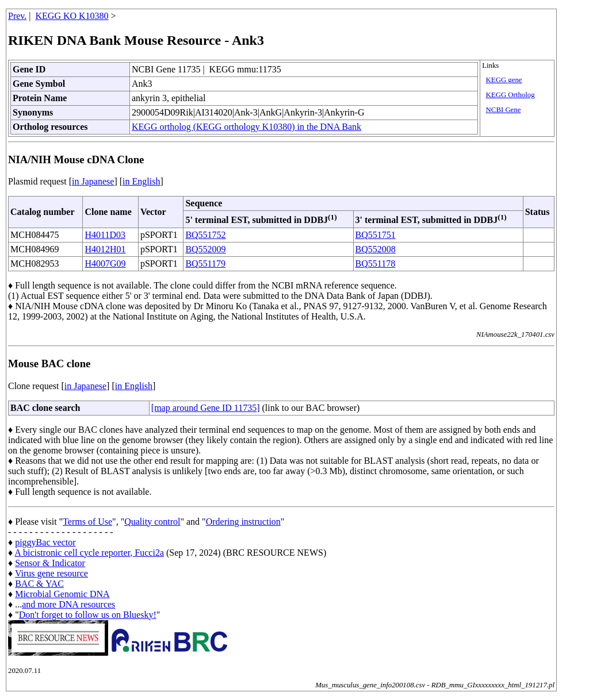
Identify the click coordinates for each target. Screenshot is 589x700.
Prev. (17, 16)
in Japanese (93, 181)
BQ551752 (205, 235)
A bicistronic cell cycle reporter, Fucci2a (89, 553)
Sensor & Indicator (50, 563)
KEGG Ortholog (510, 95)
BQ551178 (376, 264)
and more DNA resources (68, 604)
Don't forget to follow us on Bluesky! (88, 615)
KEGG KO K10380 (72, 16)
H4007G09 (105, 264)
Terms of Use (87, 522)
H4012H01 (105, 249)
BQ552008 (376, 249)
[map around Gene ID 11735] (206, 408)
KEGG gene (504, 80)
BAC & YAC (39, 584)
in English (141, 181)
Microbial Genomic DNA (62, 594)
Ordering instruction (243, 522)
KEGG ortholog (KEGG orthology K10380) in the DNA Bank (246, 127)
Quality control (152, 522)
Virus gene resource (51, 573)
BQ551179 (205, 264)
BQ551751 (376, 235)
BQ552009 (205, 249)
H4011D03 (105, 235)
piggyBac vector (45, 542)
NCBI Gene (504, 110)
